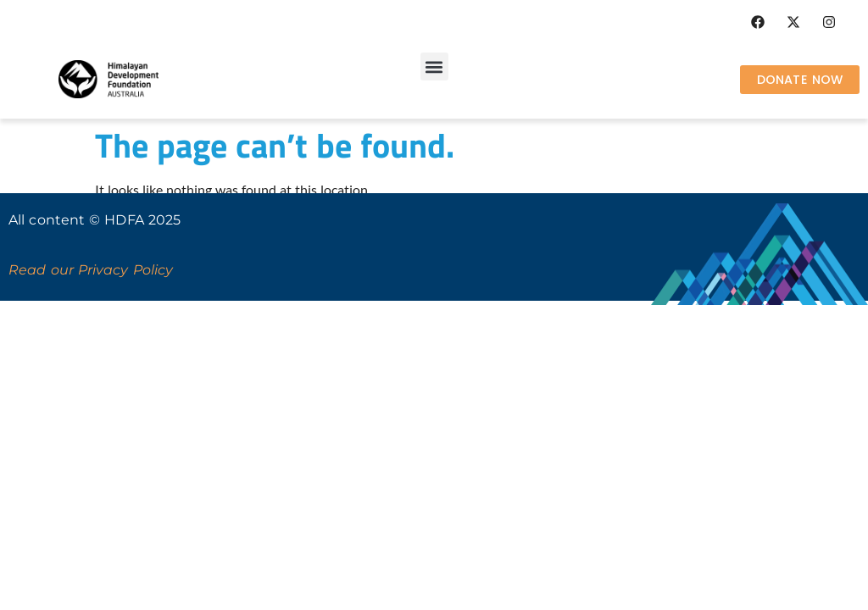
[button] (434, 67)
